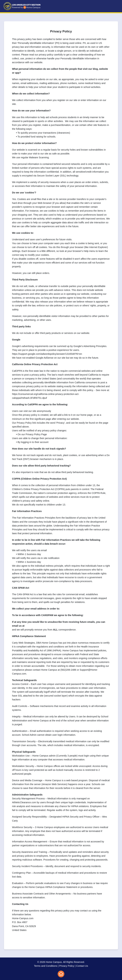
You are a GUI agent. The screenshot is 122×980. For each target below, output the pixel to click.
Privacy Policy (67, 966)
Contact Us (82, 966)
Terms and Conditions (46, 966)
